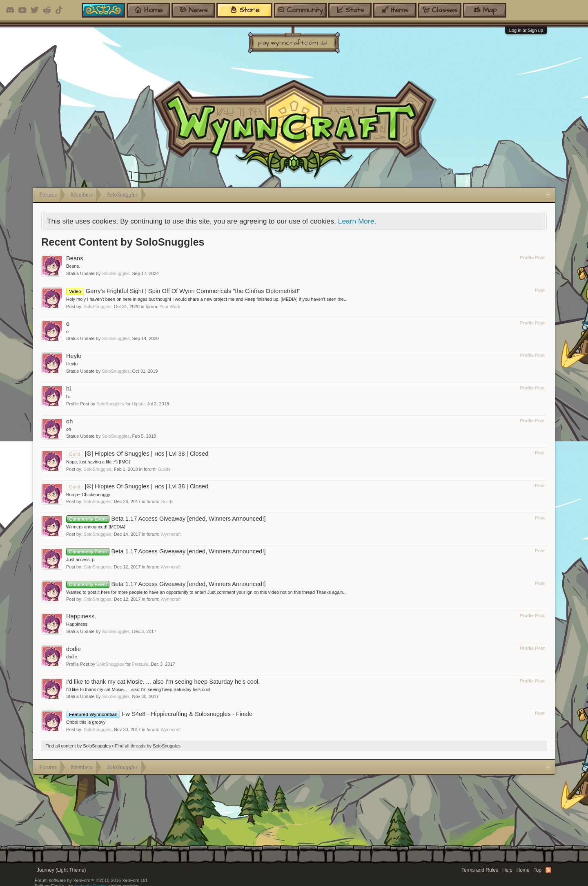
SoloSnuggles (116, 273)
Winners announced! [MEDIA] (96, 527)
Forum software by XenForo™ (91, 880)
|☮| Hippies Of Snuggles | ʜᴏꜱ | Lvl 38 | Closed (137, 454)
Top (538, 870)
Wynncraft (170, 534)
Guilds (164, 469)
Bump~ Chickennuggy (88, 494)
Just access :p (80, 559)
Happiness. (81, 616)
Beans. (76, 258)
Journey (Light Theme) (61, 870)
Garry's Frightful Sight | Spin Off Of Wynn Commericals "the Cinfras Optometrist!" (183, 291)
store (245, 10)
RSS (548, 870)
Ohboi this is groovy (86, 722)
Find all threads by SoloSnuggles (148, 746)
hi (68, 389)
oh (69, 421)
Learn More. (357, 221)
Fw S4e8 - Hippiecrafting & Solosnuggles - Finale (159, 714)
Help (507, 870)
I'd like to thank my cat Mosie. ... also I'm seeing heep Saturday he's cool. (163, 682)
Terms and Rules (480, 870)
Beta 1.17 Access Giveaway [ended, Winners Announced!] (166, 519)
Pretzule (140, 664)
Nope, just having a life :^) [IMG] (98, 462)
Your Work (170, 307)
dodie (73, 649)
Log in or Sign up (526, 30)
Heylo (74, 356)
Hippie (138, 404)
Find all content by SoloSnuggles (78, 746)
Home (523, 870)
